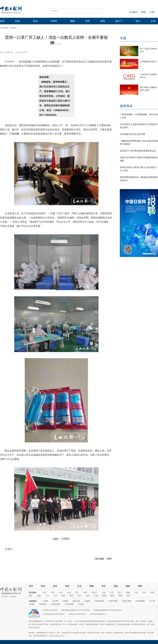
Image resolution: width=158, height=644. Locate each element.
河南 (152, 592)
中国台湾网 (126, 601)
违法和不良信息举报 (50, 610)
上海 (103, 592)
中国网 (65, 601)
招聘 (140, 586)
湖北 (31, 596)
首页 (2, 21)
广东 (47, 596)
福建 (128, 592)
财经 (67, 586)
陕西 (112, 596)
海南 (63, 596)
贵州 (88, 596)
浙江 (120, 592)
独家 (128, 586)
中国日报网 (4, 28)
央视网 (87, 601)
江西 (136, 592)
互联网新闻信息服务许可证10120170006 (75, 610)
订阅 (152, 12)
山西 (69, 592)
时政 (18, 21)
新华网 (55, 601)
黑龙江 (94, 592)
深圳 (129, 596)
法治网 (81, 604)
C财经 (54, 21)
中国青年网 (99, 601)
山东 (144, 592)
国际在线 (76, 601)
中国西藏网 (140, 601)
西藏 (104, 596)
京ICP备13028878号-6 (98, 614)
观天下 (119, 21)
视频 (72, 21)
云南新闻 (13, 28)
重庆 (71, 596)
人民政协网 (69, 604)
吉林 (85, 592)
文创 (153, 21)
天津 (53, 592)
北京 (44, 592)
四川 (80, 596)
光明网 (32, 604)
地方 (138, 21)
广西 (55, 596)
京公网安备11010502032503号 (54, 614)
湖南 (39, 596)
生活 (79, 586)
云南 (96, 596)
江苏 (112, 592)
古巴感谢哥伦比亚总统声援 (132, 134)
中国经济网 (113, 601)
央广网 (152, 601)
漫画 (103, 21)
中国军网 (43, 604)
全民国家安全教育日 (149, 62)
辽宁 (77, 592)
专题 (123, 38)
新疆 (120, 596)
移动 (144, 12)
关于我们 (4, 597)
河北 (61, 592)
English (134, 12)
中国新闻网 (55, 604)
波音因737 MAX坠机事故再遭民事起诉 (138, 151)
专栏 (88, 21)
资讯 (35, 21)
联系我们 (13, 597)
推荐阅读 (126, 106)
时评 (43, 586)
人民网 (45, 601)
